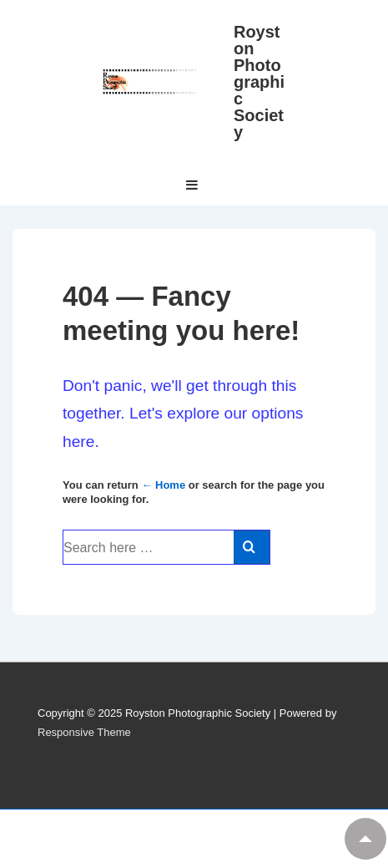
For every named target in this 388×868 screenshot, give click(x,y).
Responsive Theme (84, 732)
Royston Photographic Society (259, 82)
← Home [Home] (163, 485)
